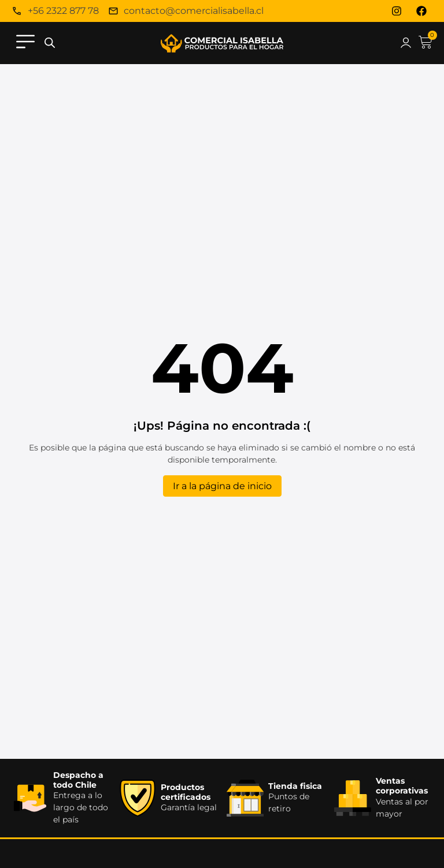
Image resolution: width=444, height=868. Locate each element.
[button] (25, 43)
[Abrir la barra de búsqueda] (50, 43)
